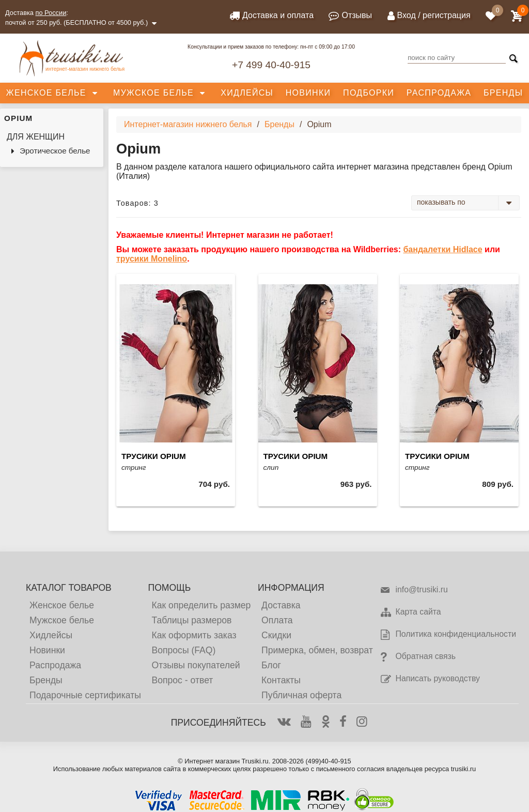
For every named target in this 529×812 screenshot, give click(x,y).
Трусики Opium (154, 456)
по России (51, 13)
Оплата (277, 620)
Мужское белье (153, 93)
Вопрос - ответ (182, 680)
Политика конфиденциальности (448, 635)
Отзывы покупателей (196, 665)
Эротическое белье (55, 151)
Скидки (276, 635)
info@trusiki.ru (414, 590)
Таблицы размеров (191, 620)
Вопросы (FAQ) (183, 650)
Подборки (369, 93)
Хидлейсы (247, 93)
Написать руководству (430, 679)
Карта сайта (410, 612)
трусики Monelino (152, 259)
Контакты (281, 680)
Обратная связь (418, 657)
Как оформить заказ (194, 635)
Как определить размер (201, 605)
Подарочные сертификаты (85, 695)
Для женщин (36, 137)
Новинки (308, 93)
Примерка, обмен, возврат (317, 650)
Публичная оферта (301, 695)
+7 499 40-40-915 (271, 65)
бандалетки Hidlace (442, 249)
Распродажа (439, 93)
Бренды (503, 93)
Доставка (281, 605)
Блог (271, 665)
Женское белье (46, 93)
